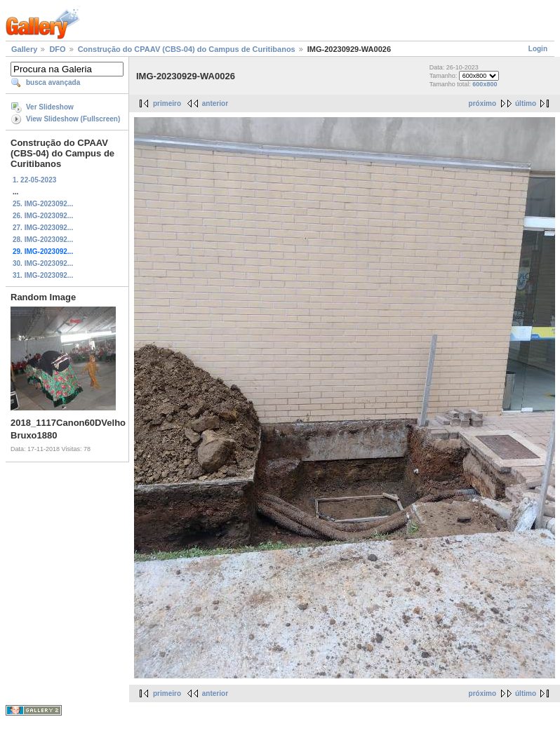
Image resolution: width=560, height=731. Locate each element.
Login (538, 49)
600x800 (485, 84)
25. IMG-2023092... (43, 204)
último (526, 103)
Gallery (24, 49)
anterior (215, 103)
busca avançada (53, 82)
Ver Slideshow (50, 107)
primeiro (167, 103)
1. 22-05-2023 (34, 180)
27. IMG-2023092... (43, 228)
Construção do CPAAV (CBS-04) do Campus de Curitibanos (187, 49)
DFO (57, 49)
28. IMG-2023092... (43, 240)
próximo (482, 103)
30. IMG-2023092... (43, 263)
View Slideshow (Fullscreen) (73, 119)
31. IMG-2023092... (43, 275)
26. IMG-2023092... (43, 216)
